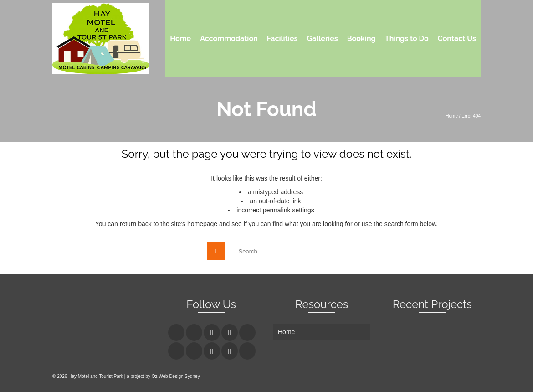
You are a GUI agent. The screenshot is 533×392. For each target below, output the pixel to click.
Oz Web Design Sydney (176, 376)
